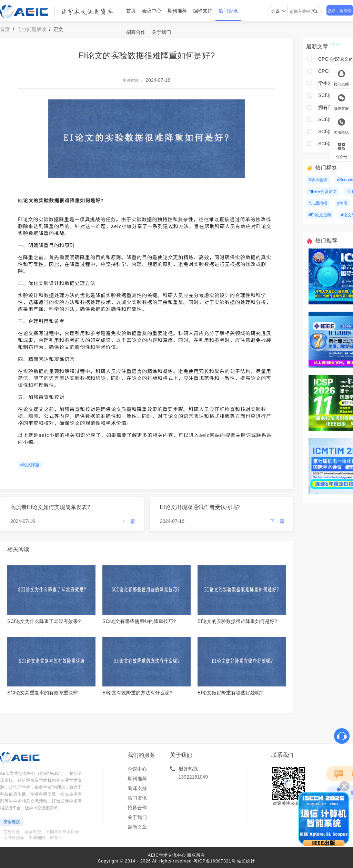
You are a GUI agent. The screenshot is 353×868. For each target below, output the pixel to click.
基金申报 (33, 832)
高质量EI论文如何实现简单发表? (50, 507)
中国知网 (37, 838)
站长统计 (246, 861)
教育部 (56, 838)
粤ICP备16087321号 (215, 861)
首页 (131, 11)
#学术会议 (318, 180)
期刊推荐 (177, 11)
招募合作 (136, 32)
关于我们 (161, 32)
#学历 (342, 203)
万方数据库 (14, 838)
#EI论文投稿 (320, 215)
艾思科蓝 (12, 832)
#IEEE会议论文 (323, 192)
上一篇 (128, 521)
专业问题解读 (32, 29)
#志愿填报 (318, 203)
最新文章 (137, 827)
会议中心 (152, 11)
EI (21, 200)
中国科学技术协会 (62, 832)
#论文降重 (30, 465)
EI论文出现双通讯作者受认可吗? (200, 507)
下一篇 (277, 521)
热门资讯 (228, 11)
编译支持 (203, 11)
